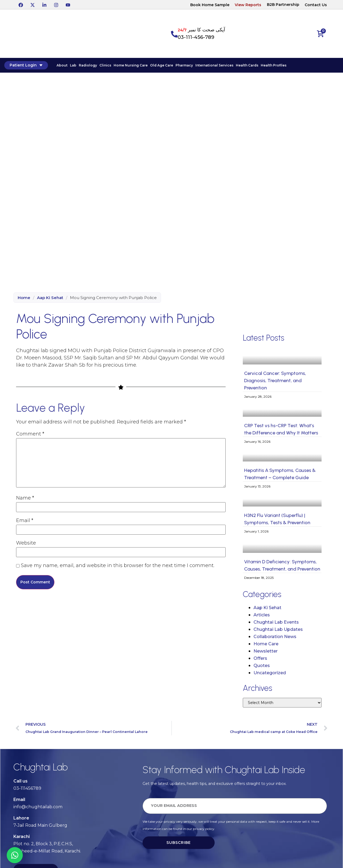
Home (24, 299)
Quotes (262, 667)
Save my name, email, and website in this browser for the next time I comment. (118, 566)
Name (25, 498)
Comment (30, 434)
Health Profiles (273, 66)
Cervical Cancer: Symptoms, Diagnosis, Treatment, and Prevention (275, 382)
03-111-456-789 (196, 37)
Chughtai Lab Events (276, 623)
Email (25, 521)
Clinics (104, 66)
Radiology (87, 66)
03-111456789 (27, 790)
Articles (262, 616)
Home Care (266, 645)
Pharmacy (183, 66)
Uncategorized (270, 674)
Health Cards (246, 66)
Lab (72, 66)
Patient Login (25, 66)
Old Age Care (161, 66)
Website (26, 543)
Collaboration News (275, 638)
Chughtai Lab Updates (278, 631)
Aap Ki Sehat (50, 299)
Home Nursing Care (130, 66)
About (61, 66)
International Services (213, 66)
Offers (260, 660)
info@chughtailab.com (38, 808)
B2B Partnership (283, 5)
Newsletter (266, 652)
